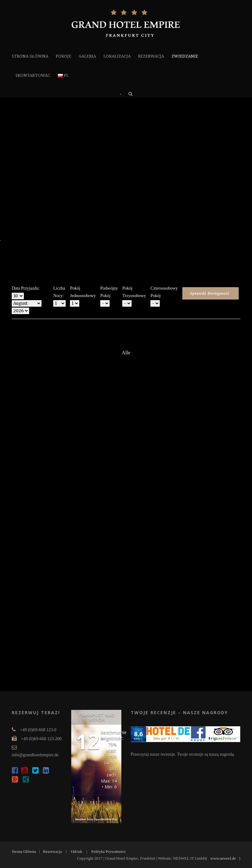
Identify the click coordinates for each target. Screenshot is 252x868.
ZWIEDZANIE (185, 56)
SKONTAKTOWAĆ (33, 75)
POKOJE (63, 56)
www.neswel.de (223, 858)
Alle (126, 353)
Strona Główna (24, 851)
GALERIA (87, 56)
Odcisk (77, 851)
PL (63, 75)
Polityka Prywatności (109, 851)
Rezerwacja (52, 851)
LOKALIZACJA (117, 56)
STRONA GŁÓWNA (30, 56)
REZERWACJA (151, 56)
